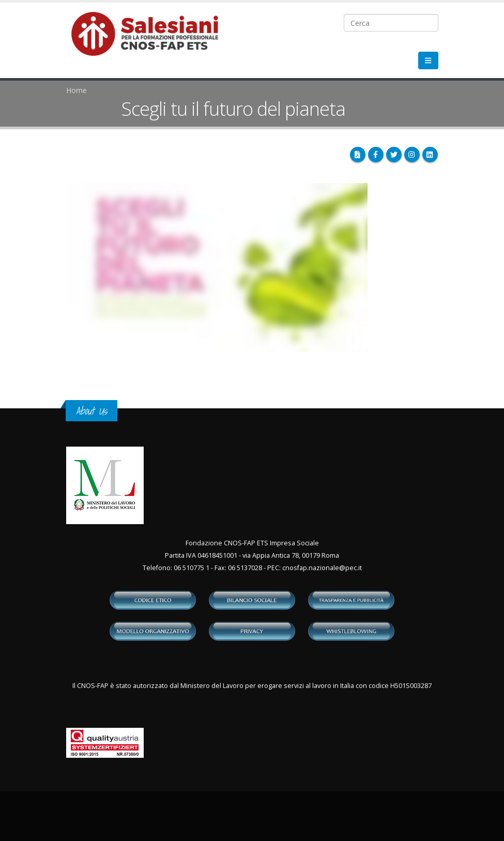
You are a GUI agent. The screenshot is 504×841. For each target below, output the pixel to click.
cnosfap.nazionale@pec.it (322, 568)
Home (77, 90)
